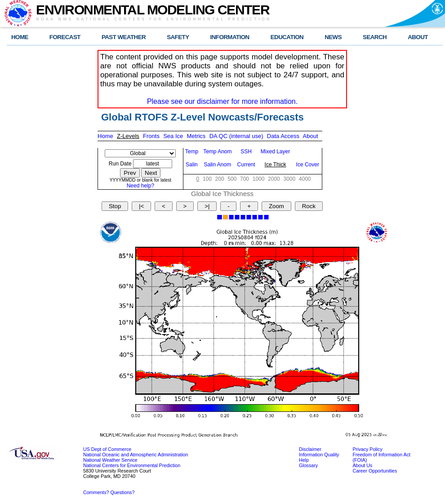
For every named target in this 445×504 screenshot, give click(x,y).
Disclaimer (310, 449)
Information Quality (319, 455)
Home (105, 136)
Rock (309, 206)
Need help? (140, 186)
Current (246, 165)
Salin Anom (218, 165)
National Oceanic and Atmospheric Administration (136, 455)
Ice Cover (308, 165)
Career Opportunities (375, 471)
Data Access (283, 136)
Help (304, 460)
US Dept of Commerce (107, 449)
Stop (115, 206)
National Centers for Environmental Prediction (132, 465)
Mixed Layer (275, 152)
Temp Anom (217, 152)
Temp (192, 152)
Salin (192, 165)
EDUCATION (287, 37)
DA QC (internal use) (236, 136)
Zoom (276, 206)
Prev (130, 173)
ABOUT (418, 37)
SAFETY (178, 37)
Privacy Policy (367, 449)
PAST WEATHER (124, 37)
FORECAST (65, 37)
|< (141, 206)
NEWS (333, 37)
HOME (20, 37)
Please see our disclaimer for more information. (222, 101)
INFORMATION (230, 37)
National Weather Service (110, 460)
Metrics (196, 136)
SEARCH (375, 37)
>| (207, 206)
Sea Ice (173, 136)
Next (151, 173)
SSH (246, 152)
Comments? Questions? (109, 492)
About (311, 136)
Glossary (308, 465)
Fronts (151, 136)
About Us (362, 465)
